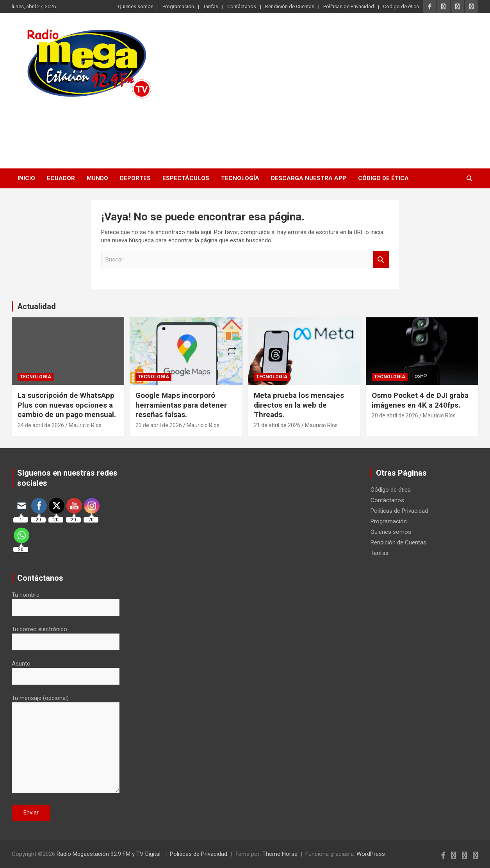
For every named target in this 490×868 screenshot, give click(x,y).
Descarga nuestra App (309, 178)
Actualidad (37, 306)
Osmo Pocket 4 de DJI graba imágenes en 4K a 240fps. (420, 400)
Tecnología (240, 178)
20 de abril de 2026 (395, 415)
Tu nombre (66, 601)
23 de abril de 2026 (159, 425)
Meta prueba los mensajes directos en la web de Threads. (299, 405)
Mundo (97, 178)
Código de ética (401, 6)
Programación (178, 6)
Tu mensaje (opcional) (66, 745)
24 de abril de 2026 (41, 425)
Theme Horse (280, 854)
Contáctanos (242, 6)
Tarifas (211, 6)
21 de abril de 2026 (277, 425)
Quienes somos (136, 6)
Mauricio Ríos (85, 425)
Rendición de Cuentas (290, 6)
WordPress (371, 854)
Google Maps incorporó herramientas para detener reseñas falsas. (181, 405)
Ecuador (61, 178)
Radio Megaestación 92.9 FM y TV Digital (109, 854)
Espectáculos (186, 178)
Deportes (135, 178)
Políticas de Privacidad (349, 6)
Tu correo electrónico (66, 635)
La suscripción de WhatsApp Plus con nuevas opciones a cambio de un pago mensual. (67, 405)
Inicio (26, 178)
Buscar (381, 260)
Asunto (66, 670)
